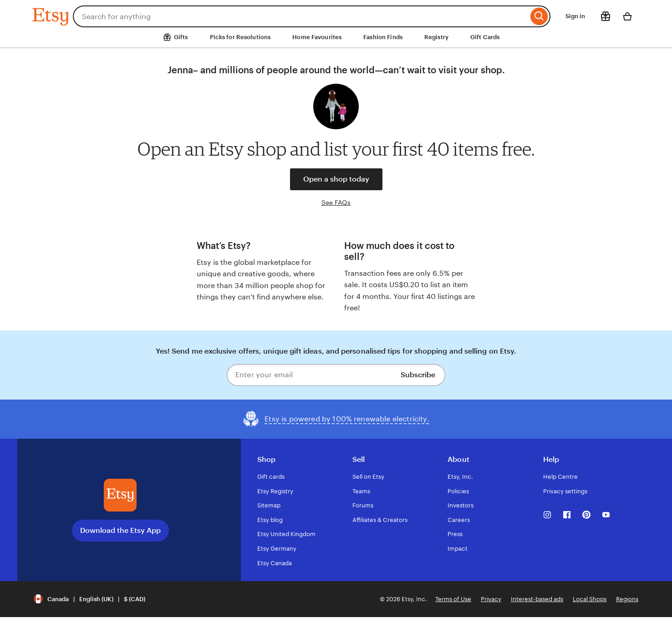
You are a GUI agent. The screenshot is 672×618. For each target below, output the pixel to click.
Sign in (575, 16)
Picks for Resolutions (240, 37)
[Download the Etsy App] (120, 495)
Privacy (491, 599)
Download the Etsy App (120, 530)
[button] (89, 599)
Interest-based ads (537, 599)
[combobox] (300, 16)
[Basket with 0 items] (627, 16)
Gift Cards (485, 37)
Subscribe (418, 375)
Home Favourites (317, 37)
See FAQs (336, 203)
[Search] (539, 16)
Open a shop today (336, 179)
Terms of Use (453, 599)
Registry (436, 37)
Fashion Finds (383, 37)
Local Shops (590, 599)
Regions (627, 599)
